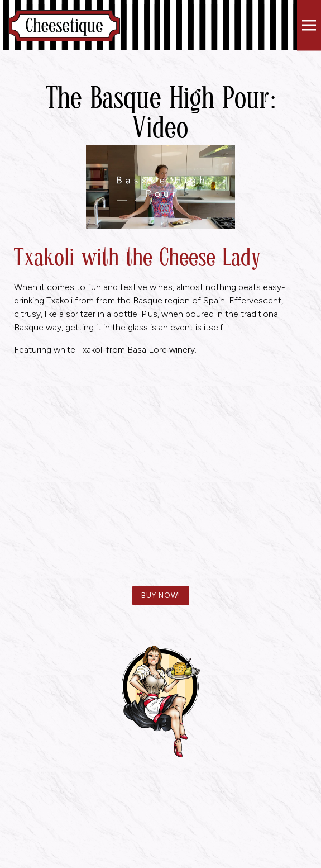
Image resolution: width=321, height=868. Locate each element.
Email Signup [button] (161, 858)
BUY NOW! (161, 596)
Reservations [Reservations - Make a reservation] (160, 838)
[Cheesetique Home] (64, 25)
